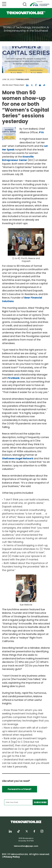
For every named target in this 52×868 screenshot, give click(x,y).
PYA (41, 132)
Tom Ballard (22, 79)
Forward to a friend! (20, 789)
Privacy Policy (12, 857)
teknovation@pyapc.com (26, 846)
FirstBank (14, 378)
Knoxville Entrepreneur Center (18, 158)
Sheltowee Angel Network (18, 458)
